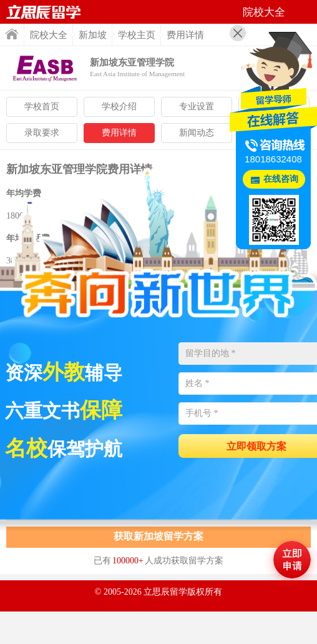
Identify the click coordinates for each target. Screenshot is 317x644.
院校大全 (49, 35)
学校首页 (42, 107)
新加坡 (93, 35)
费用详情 (119, 133)
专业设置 (197, 107)
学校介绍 (119, 107)
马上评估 (292, 560)
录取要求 (42, 133)
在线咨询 (281, 179)
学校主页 (137, 35)
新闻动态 (197, 133)
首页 (12, 34)
